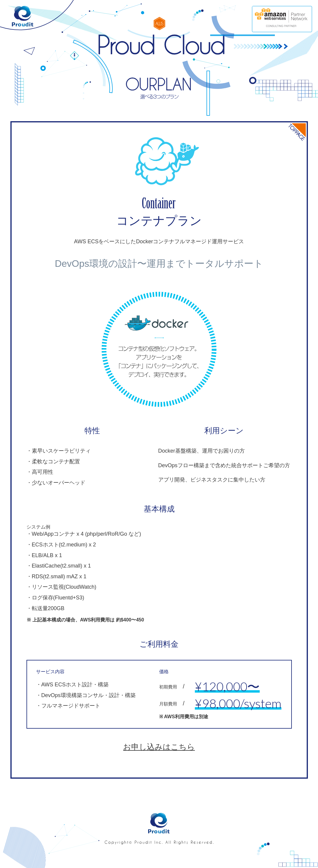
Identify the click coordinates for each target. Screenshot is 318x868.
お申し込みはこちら (159, 747)
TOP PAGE (294, 135)
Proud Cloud (159, 45)
